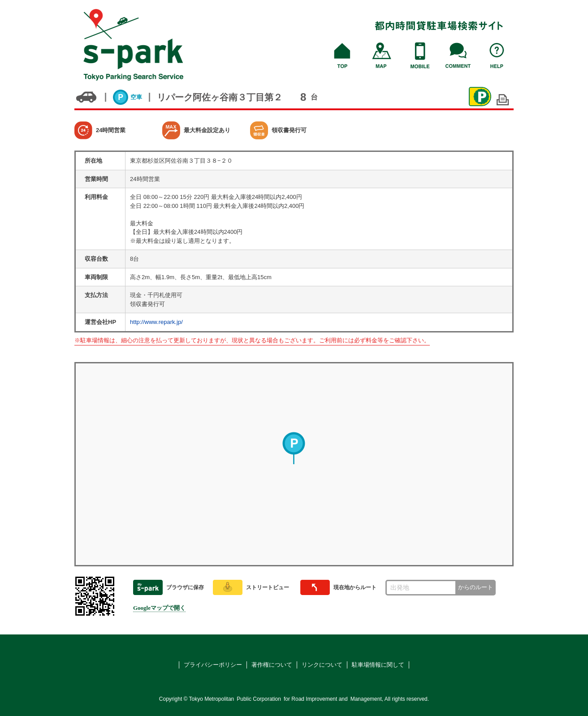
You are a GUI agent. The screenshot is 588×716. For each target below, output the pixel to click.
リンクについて (322, 665)
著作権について (272, 665)
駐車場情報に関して (378, 665)
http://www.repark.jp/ (156, 322)
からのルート (476, 587)
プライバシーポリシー (213, 665)
